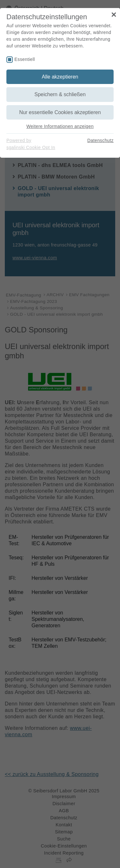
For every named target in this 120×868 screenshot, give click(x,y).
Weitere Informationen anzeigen (60, 126)
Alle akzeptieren (60, 77)
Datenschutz (100, 140)
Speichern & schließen (60, 94)
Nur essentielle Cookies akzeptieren (60, 112)
